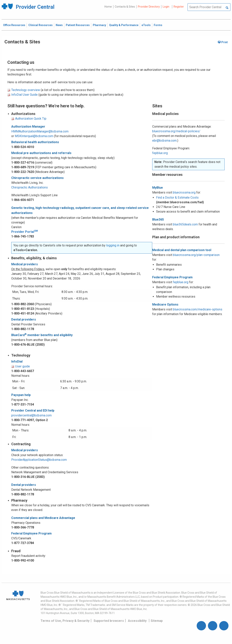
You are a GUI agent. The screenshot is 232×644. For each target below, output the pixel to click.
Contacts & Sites (125, 7)
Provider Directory (149, 7)
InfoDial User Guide (24, 95)
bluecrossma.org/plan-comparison (196, 255)
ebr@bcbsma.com (164, 141)
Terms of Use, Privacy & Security (65, 621)
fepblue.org (160, 153)
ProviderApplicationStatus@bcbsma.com (39, 460)
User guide (23, 366)
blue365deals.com (185, 224)
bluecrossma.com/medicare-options (198, 309)
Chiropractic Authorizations (30, 187)
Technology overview (26, 90)
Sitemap (157, 621)
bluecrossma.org (184, 192)
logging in (113, 245)
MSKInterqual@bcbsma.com (34, 136)
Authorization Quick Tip (31, 119)
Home (108, 7)
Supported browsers (109, 621)
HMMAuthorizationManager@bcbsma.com (40, 131)
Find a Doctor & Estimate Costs (177, 198)
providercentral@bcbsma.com (31, 415)
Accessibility (137, 621)
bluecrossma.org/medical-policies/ (176, 131)
